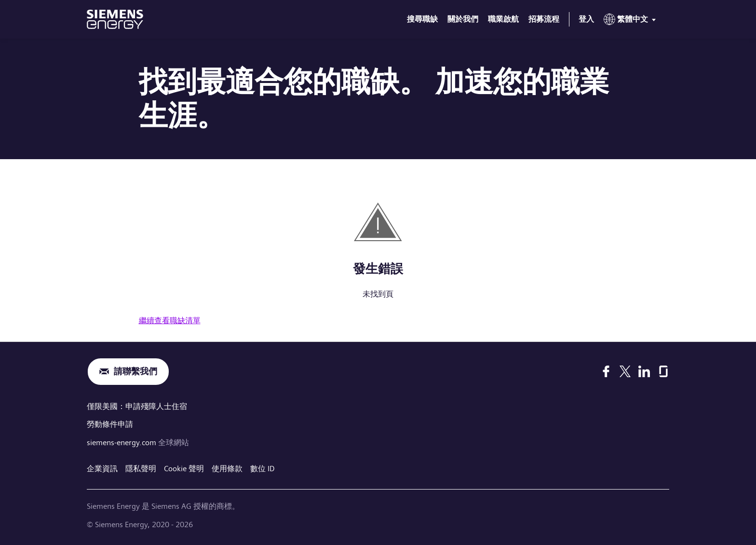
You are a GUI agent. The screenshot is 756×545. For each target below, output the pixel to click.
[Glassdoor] (663, 371)
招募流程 (544, 19)
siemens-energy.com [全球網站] (122, 443)
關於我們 (463, 19)
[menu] (632, 21)
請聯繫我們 (135, 372)
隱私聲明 (141, 469)
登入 (586, 19)
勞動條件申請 (110, 424)
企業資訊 (102, 469)
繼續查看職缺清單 (170, 320)
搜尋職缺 (422, 19)
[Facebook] (606, 371)
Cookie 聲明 (184, 469)
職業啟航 (503, 19)
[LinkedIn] (644, 371)
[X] (625, 371)
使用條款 (227, 469)
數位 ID (263, 469)
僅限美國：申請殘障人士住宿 (137, 406)
